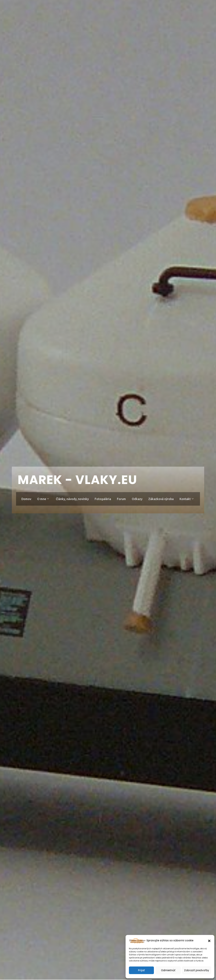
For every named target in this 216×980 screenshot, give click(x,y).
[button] (209, 941)
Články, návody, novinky (72, 499)
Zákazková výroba (161, 499)
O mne (43, 499)
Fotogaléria (103, 499)
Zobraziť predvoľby (197, 970)
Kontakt (187, 499)
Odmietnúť (168, 970)
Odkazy (137, 499)
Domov (26, 499)
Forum (122, 499)
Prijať (141, 970)
